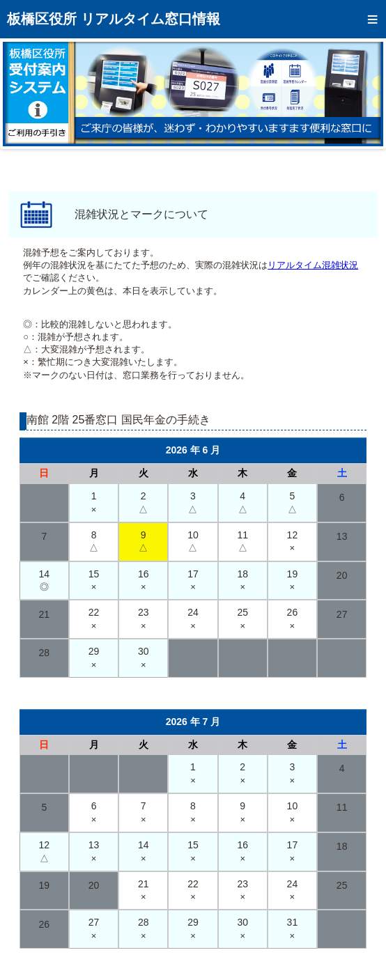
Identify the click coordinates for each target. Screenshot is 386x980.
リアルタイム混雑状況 (313, 265)
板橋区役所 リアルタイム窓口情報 (114, 19)
